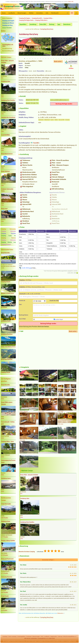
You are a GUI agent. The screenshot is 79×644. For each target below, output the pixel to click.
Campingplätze (21, 636)
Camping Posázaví (6, 244)
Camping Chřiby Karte (41, 20)
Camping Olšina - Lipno (7, 442)
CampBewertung (7, 48)
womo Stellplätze (7, 18)
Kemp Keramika (5, 253)
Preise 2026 (43, 24)
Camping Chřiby (48, 18)
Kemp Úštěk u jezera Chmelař (7, 403)
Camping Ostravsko (8, 231)
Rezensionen (67, 24)
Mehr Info (71, 1)
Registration (54, 636)
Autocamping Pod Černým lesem (8, 461)
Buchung (52, 24)
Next (77, 48)
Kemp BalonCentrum (7, 154)
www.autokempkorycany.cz (59, 100)
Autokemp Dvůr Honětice (8, 100)
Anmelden (40, 13)
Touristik (36, 143)
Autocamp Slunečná (7, 577)
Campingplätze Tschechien (10, 641)
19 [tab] (72, 59)
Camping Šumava (8, 238)
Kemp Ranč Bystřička (7, 359)
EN (76, 13)
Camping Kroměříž (37, 18)
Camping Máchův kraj (8, 242)
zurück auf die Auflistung (32, 29)
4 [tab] (32, 59)
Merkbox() (55, 13)
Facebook (29, 636)
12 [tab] (54, 59)
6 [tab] (38, 59)
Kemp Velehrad (5, 171)
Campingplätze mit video (8, 45)
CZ (68, 13)
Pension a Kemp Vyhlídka (8, 541)
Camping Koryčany (47, 29)
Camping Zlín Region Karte (26, 20)
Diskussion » (61, 613)
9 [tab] (46, 59)
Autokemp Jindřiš (6, 321)
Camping (5, 636)
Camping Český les (8, 236)
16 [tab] (64, 59)
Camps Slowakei (7, 28)
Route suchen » (58, 62)
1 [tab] (25, 59)
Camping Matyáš (6, 282)
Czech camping (12, 636)
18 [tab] (69, 59)
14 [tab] (59, 59)
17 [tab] (67, 59)
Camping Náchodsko (8, 229)
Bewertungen (22, 13)
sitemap (60, 636)
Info (47, 13)
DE (72, 13)
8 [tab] (43, 59)
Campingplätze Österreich (43, 641)
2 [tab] (27, 59)
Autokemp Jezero (6, 478)
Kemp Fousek (5, 596)
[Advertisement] (8, 624)
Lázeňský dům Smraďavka (8, 117)
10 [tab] (48, 59)
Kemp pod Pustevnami (7, 559)
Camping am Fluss (7, 25)
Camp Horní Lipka (6, 504)
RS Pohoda (4, 307)
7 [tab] (40, 59)
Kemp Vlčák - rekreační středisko (7, 62)
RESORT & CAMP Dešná (7, 293)
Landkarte (12, 13)
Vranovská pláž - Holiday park (8, 423)
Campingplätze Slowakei (71, 641)
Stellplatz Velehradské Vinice (7, 190)
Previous (20, 48)
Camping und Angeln (8, 21)
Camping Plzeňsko (8, 233)
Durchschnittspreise (8, 51)
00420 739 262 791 (32, 103)
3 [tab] (30, 59)
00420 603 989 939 (32, 100)
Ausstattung (33, 24)
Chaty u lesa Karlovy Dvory (8, 347)
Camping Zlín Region (25, 18)
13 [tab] (56, 59)
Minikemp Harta (6, 521)
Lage (59, 24)
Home (4, 13)
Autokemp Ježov (6, 81)
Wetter (31, 13)
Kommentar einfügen (48, 560)
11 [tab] (51, 59)
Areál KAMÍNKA (6, 135)
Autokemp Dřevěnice (7, 334)
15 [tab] (61, 59)
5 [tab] (35, 59)
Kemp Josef (4, 209)
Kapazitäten (23, 24)
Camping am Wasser (8, 23)
